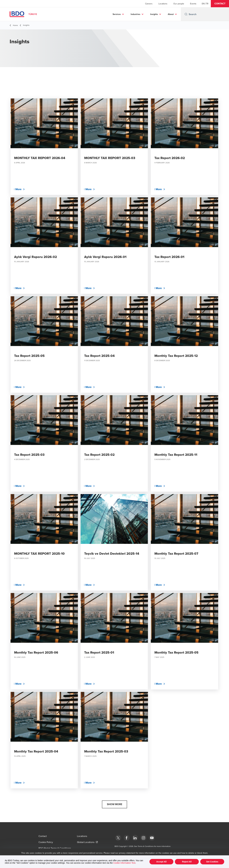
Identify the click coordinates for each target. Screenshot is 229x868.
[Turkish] (207, 4)
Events (193, 4)
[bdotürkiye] (118, 838)
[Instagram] (143, 838)
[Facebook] (127, 838)
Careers (149, 4)
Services (117, 14)
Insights (154, 14)
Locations (163, 4)
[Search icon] (186, 14)
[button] (220, 4)
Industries (135, 14)
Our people (179, 4)
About (171, 14)
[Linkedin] (135, 838)
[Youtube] (152, 838)
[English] (203, 4)
